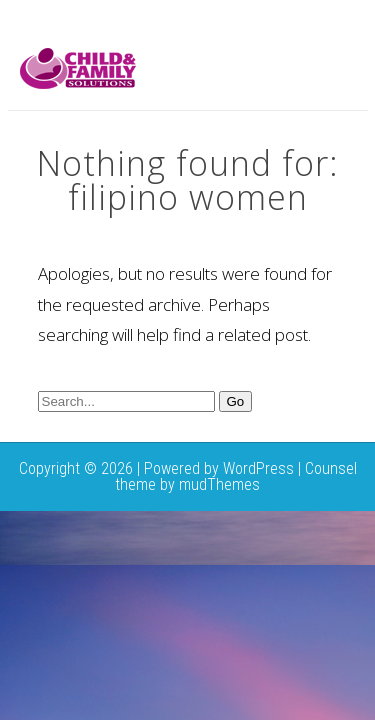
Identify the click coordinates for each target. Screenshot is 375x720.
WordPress (258, 468)
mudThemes (219, 484)
